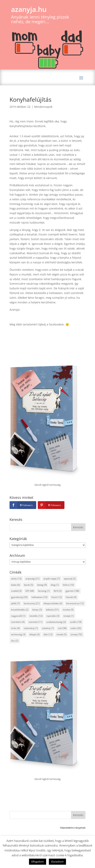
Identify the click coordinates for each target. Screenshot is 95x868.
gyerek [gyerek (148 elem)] (72, 591)
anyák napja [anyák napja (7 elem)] (52, 579)
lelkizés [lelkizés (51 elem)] (52, 610)
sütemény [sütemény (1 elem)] (31, 628)
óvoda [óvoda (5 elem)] (62, 634)
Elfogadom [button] (38, 862)
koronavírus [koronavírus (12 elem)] (75, 603)
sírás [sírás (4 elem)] (15, 628)
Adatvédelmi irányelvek (73, 828)
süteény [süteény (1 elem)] (48, 628)
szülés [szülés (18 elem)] (76, 622)
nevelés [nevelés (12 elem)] (36, 616)
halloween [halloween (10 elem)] (40, 597)
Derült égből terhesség (47, 485)
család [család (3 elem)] (16, 591)
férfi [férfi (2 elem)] (58, 591)
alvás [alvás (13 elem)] (16, 579)
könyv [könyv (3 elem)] (37, 610)
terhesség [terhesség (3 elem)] (18, 634)
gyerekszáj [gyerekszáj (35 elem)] (19, 597)
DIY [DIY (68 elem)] (30, 591)
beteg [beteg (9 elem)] (42, 585)
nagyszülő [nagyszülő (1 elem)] (18, 616)
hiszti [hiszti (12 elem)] (57, 597)
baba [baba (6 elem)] (16, 585)
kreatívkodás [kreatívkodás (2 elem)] (20, 610)
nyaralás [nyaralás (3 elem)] (53, 616)
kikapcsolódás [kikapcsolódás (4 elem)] (53, 603)
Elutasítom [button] (57, 862)
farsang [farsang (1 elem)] (44, 591)
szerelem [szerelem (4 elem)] (18, 622)
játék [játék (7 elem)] (15, 603)
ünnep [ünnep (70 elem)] (76, 634)
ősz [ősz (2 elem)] (15, 641)
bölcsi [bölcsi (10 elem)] (68, 585)
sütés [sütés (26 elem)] (76, 628)
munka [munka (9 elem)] (68, 610)
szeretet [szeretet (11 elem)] (36, 622)
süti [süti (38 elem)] (62, 628)
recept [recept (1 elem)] (69, 616)
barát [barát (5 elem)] (29, 585)
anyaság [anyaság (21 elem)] (33, 579)
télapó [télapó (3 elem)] (35, 634)
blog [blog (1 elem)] (55, 585)
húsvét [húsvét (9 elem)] (71, 597)
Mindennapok (43, 107)
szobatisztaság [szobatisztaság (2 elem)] (56, 622)
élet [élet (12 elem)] (48, 634)
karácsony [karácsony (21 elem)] (32, 603)
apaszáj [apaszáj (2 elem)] (70, 579)
